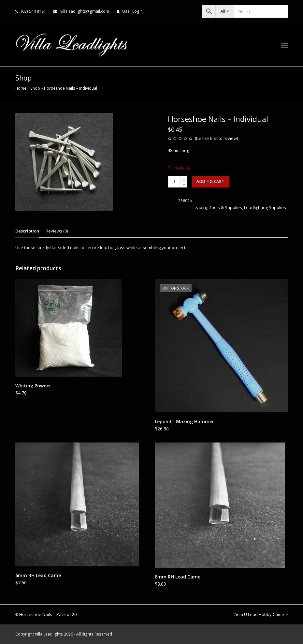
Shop (35, 88)
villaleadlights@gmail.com (85, 11)
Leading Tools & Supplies (217, 207)
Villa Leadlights (49, 634)
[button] (284, 45)
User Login (132, 11)
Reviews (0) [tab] (57, 231)
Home (21, 88)
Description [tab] (27, 231)
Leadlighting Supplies (265, 207)
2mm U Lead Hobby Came (261, 614)
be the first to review (216, 138)
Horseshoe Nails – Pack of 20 (46, 614)
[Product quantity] (174, 182)
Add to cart (210, 181)
